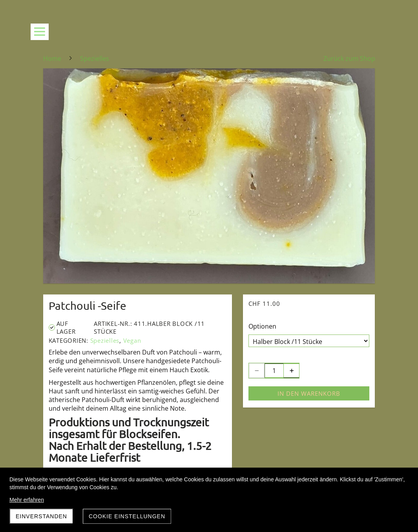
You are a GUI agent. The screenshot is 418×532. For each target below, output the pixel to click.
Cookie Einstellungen (127, 516)
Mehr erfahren (27, 500)
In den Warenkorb (309, 393)
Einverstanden (41, 516)
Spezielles (105, 340)
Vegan (132, 340)
